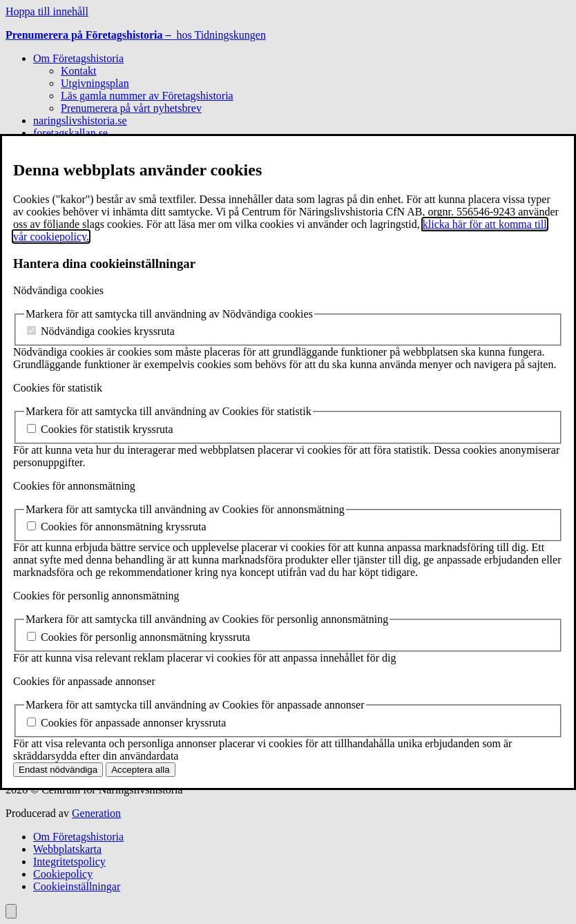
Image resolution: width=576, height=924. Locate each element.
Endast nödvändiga (58, 770)
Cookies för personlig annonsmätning (96, 596)
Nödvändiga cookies (58, 290)
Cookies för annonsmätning (74, 486)
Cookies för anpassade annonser (84, 681)
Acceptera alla (140, 770)
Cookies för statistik (58, 388)
